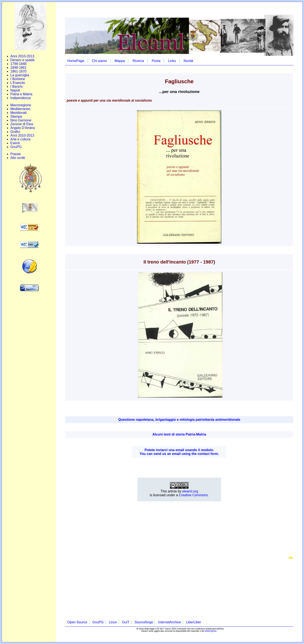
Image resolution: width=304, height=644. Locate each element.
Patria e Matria (21, 94)
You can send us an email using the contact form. (179, 454)
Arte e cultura (20, 139)
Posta (156, 61)
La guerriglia (20, 75)
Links (172, 61)
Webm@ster (211, 631)
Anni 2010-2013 (22, 56)
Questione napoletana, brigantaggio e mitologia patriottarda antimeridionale (179, 420)
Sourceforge (144, 622)
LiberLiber (193, 622)
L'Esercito (18, 83)
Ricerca (138, 61)
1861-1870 (18, 71)
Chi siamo (99, 61)
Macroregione (21, 105)
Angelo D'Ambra (23, 128)
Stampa (16, 116)
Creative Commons (193, 495)
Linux (113, 622)
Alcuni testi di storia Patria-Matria (179, 434)
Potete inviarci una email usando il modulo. (179, 450)
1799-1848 (18, 64)
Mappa (120, 61)
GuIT (126, 622)
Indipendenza (20, 98)
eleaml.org (190, 491)
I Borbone (18, 79)
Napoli (15, 90)
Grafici (15, 132)
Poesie (16, 154)
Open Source (77, 622)
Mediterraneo (20, 109)
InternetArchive (170, 622)
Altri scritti (18, 158)
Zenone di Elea (22, 124)
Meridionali (18, 113)
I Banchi (16, 87)
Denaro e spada (22, 60)
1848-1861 (18, 68)
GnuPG (16, 147)
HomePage (76, 61)
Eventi (15, 143)
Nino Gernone (21, 120)
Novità (188, 61)
